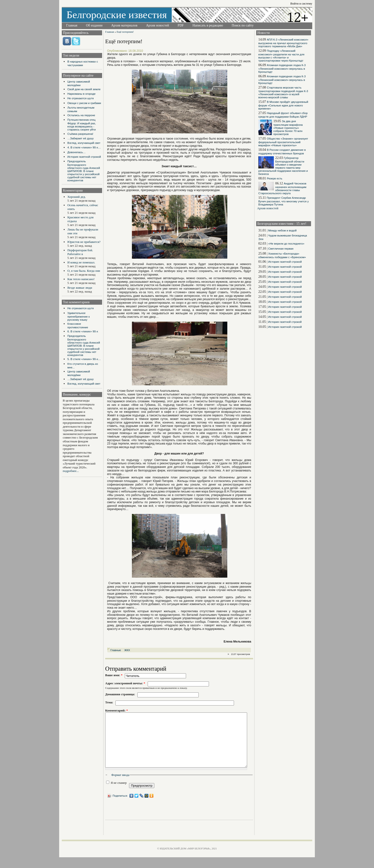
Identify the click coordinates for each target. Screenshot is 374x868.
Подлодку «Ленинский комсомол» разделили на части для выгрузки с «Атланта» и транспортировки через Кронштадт (281, 56)
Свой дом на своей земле (84, 89)
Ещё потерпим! (125, 32)
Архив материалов (124, 25)
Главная (72, 25)
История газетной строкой (84, 157)
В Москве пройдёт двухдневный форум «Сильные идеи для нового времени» (283, 105)
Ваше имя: (114, 675)
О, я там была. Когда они (84, 271)
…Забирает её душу (80, 138)
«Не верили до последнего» (286, 243)
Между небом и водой (282, 230)
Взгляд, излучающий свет (84, 143)
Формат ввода (120, 786)
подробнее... (71, 471)
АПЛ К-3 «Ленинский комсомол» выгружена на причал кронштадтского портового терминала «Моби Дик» (283, 43)
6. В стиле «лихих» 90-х (83, 331)
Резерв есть (275, 178)
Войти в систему (301, 3)
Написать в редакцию (208, 25)
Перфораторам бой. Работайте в (80, 252)
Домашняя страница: (120, 694)
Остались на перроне (81, 115)
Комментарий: (117, 710)
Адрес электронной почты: (125, 683)
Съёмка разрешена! (80, 134)
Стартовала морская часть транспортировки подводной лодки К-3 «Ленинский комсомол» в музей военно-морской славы (283, 92)
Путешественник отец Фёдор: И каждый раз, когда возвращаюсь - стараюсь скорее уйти (81, 125)
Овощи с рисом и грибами (84, 103)
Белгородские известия (117, 15)
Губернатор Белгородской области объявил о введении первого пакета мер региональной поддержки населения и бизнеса (283, 166)
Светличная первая (281, 248)
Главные (116, 650)
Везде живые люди (80, 288)
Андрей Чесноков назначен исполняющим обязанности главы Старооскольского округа (282, 188)
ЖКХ (127, 650)
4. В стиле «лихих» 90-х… (84, 147)
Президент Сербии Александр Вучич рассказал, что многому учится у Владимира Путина (283, 201)
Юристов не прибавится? (84, 242)
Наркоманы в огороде (81, 94)
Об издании (94, 25)
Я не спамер (116, 793)
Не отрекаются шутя (80, 98)
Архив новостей (157, 25)
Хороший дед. (76, 197)
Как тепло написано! (81, 279)
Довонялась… (76, 152)
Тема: (109, 702)
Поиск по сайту (243, 25)
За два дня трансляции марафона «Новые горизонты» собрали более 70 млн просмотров (288, 128)
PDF (181, 25)
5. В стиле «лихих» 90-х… (84, 359)
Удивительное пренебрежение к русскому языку (78, 316)
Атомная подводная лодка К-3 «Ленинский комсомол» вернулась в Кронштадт (282, 68)
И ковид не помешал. (81, 262)
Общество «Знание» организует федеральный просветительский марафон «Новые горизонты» (283, 142)
